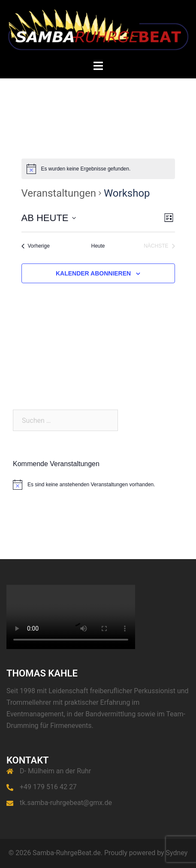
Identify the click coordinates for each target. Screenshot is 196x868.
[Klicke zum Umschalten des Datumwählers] (49, 218)
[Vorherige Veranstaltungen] (36, 246)
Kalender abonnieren (93, 273)
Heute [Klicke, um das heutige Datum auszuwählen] (98, 246)
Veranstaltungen (59, 193)
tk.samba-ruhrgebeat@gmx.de (66, 803)
